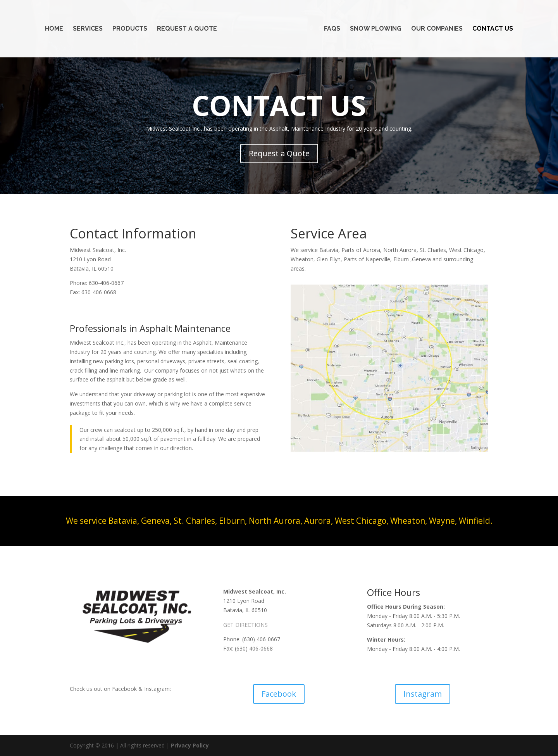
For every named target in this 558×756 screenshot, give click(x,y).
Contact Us (493, 29)
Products (130, 29)
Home (54, 29)
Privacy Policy (190, 745)
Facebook (279, 694)
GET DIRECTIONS (245, 625)
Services (88, 29)
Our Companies (437, 29)
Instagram (423, 694)
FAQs (332, 29)
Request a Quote (187, 29)
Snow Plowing (376, 29)
